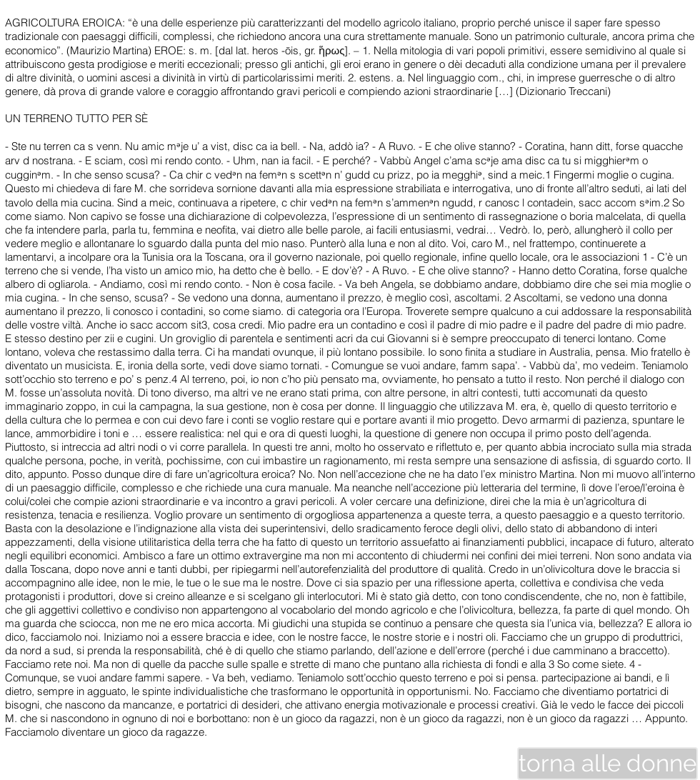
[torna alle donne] (607, 764)
